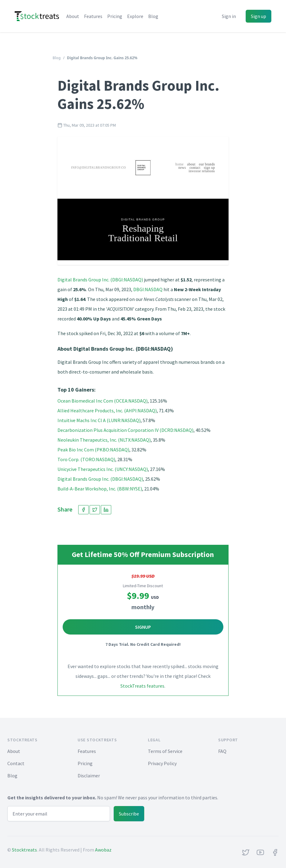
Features (93, 16)
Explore (135, 16)
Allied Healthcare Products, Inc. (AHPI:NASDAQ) (107, 410)
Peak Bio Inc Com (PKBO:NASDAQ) (93, 450)
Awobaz (103, 850)
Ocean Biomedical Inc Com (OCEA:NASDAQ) (103, 401)
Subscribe (129, 814)
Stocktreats (24, 850)
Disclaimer (89, 776)
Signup (143, 627)
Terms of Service (165, 751)
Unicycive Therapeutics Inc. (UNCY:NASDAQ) (103, 469)
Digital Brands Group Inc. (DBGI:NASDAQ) (100, 280)
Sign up (258, 16)
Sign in (229, 16)
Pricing (115, 16)
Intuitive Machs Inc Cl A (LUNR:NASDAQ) (99, 420)
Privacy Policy (162, 763)
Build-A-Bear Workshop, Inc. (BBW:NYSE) (100, 489)
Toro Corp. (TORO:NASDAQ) (86, 459)
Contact (16, 763)
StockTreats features (142, 686)
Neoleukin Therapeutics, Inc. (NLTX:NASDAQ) (104, 440)
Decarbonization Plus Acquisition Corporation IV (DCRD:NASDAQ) (125, 430)
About (73, 16)
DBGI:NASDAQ (148, 289)
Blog (153, 16)
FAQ (222, 751)
